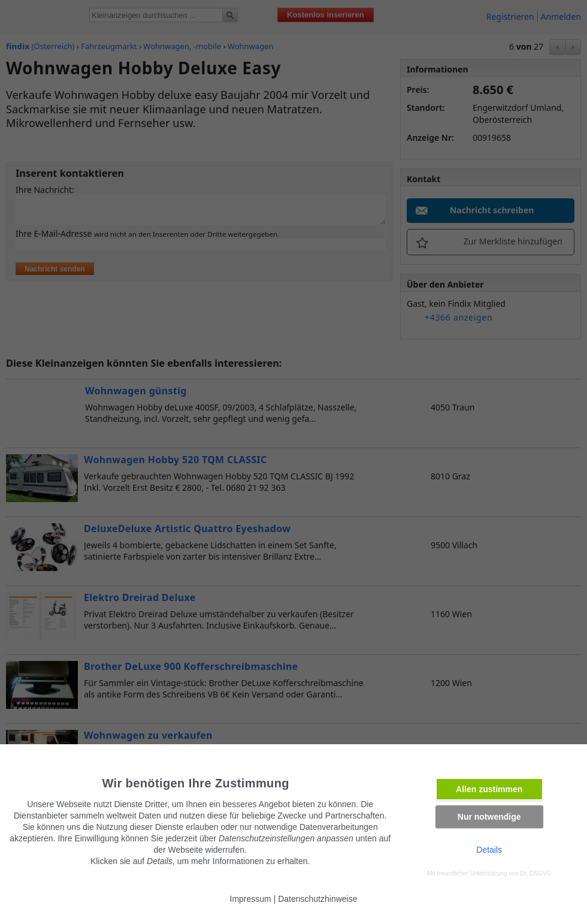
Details (489, 850)
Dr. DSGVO (535, 873)
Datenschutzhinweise (317, 899)
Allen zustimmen (489, 789)
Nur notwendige (489, 817)
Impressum (251, 899)
